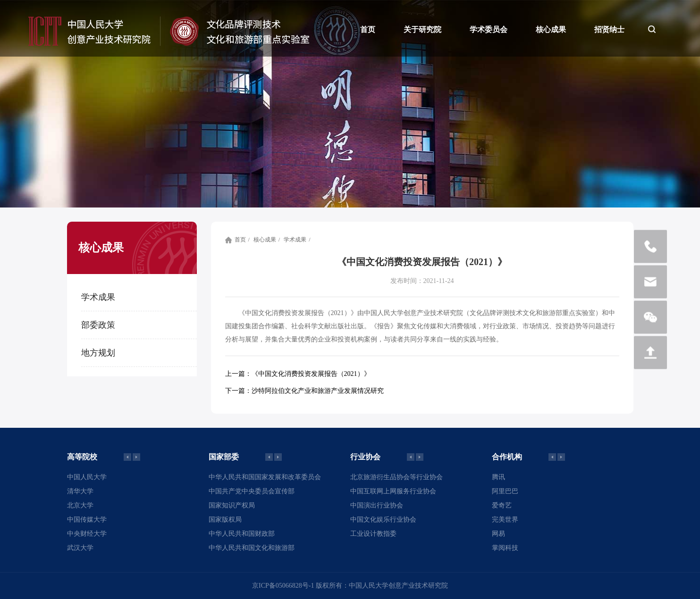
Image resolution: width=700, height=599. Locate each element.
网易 (498, 534)
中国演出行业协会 (377, 505)
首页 (368, 29)
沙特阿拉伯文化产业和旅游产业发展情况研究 (304, 391)
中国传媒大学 (87, 520)
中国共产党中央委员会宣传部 (252, 491)
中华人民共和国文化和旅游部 (252, 548)
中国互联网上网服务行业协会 (393, 491)
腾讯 (498, 477)
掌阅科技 (505, 548)
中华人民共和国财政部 (242, 534)
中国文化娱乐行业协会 (383, 520)
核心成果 (551, 29)
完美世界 (505, 520)
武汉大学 (80, 548)
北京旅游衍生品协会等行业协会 (396, 477)
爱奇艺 (502, 505)
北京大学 (80, 505)
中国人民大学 (87, 477)
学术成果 (295, 240)
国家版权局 (225, 520)
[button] (136, 457)
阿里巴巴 (505, 491)
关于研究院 (422, 29)
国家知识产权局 (232, 505)
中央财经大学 (87, 534)
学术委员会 (489, 29)
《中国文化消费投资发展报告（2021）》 (298, 374)
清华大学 (80, 491)
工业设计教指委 (373, 534)
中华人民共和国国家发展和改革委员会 (265, 477)
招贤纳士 (609, 29)
